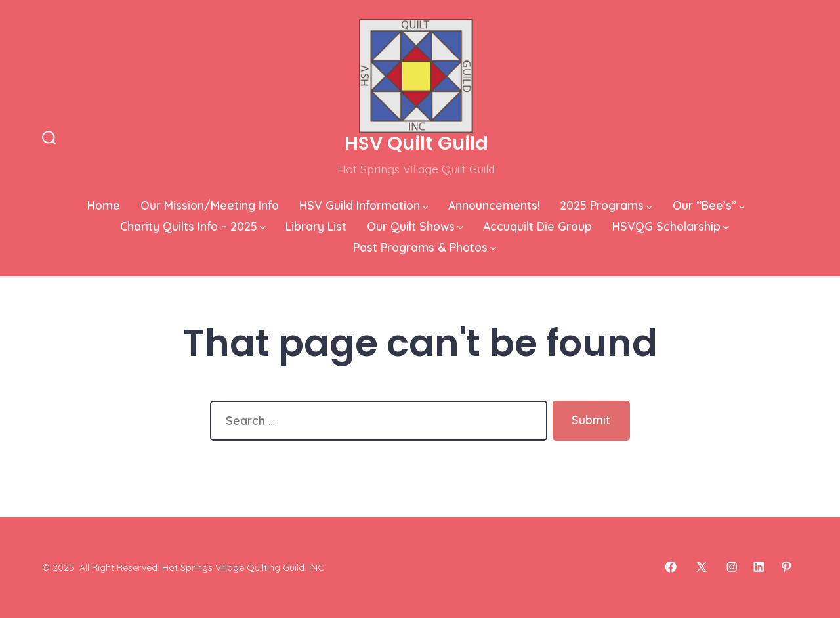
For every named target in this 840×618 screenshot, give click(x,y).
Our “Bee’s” (709, 205)
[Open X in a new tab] (702, 567)
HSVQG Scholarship (671, 226)
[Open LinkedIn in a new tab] (759, 567)
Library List (316, 226)
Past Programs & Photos (425, 247)
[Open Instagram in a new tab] (732, 567)
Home (104, 205)
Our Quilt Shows (415, 226)
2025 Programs (606, 205)
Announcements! (494, 205)
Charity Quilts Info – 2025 (193, 226)
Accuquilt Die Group (537, 226)
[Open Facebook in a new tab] (671, 567)
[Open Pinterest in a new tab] (786, 567)
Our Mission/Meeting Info (210, 205)
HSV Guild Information (364, 205)
